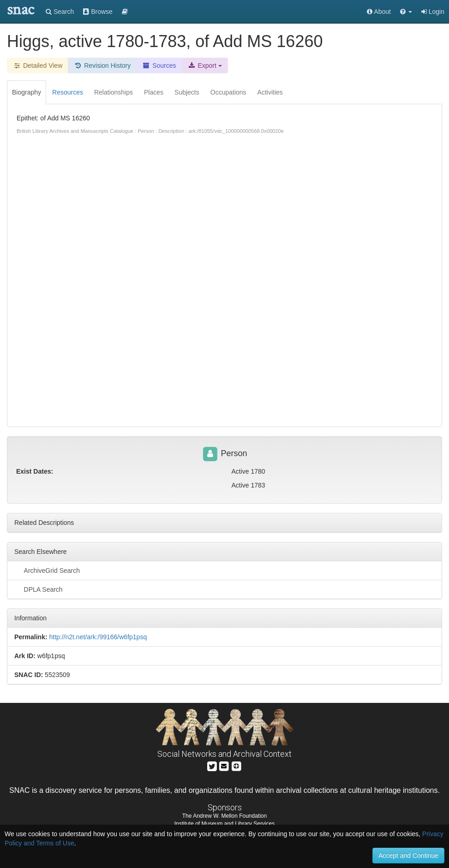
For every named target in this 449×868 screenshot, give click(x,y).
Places (154, 92)
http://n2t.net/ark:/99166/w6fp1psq (98, 637)
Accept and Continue (408, 856)
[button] (406, 12)
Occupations (228, 92)
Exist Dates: (35, 471)
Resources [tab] (68, 92)
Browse (98, 12)
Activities (270, 92)
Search (60, 12)
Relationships (114, 92)
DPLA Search (39, 589)
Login (433, 12)
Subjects (187, 92)
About (379, 12)
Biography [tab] (27, 92)
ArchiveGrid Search (47, 570)
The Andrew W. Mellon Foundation (224, 816)
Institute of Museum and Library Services (224, 824)
